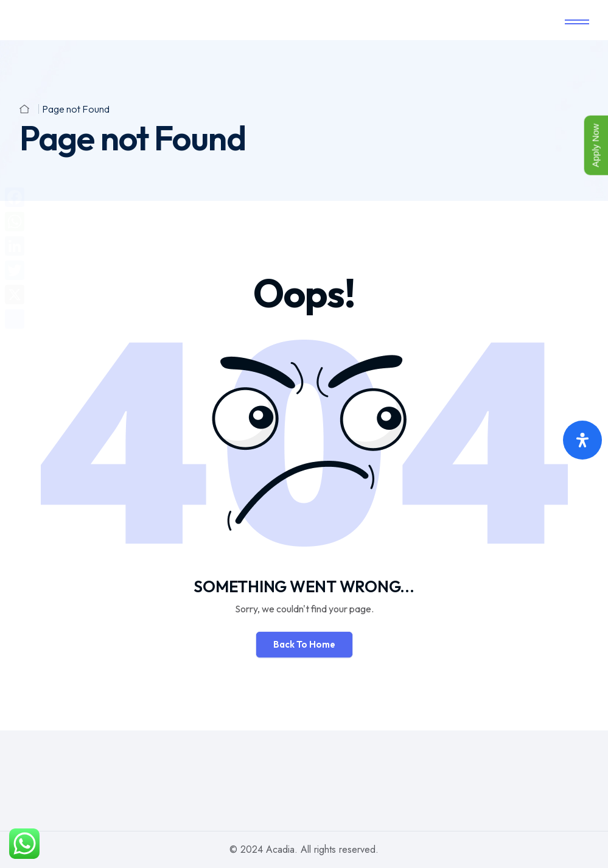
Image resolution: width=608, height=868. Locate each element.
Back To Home (304, 644)
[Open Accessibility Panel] (582, 440)
